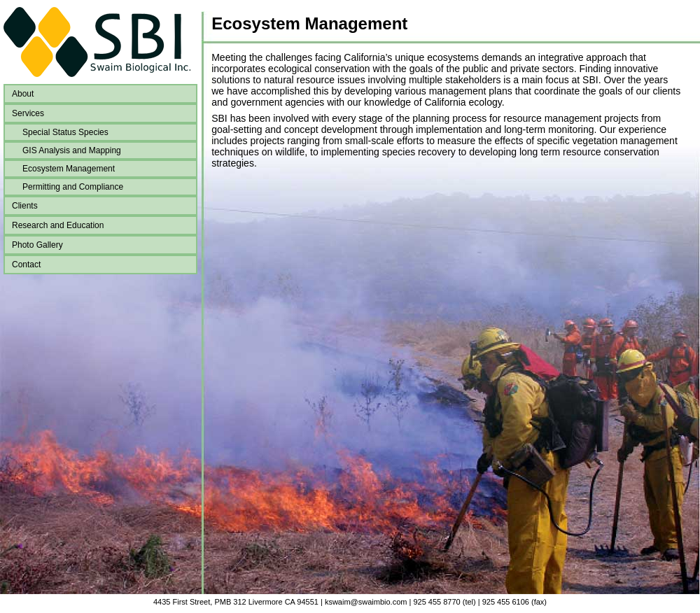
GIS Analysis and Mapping (72, 150)
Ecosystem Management (69, 169)
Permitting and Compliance (73, 187)
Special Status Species (65, 132)
